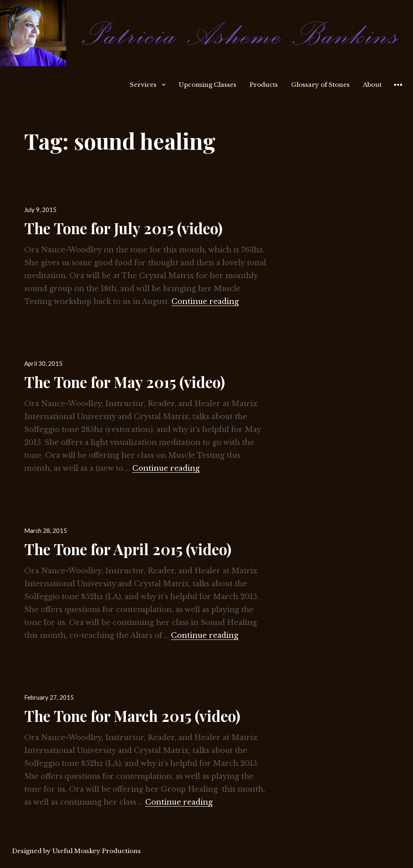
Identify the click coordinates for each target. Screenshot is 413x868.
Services (143, 85)
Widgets (398, 91)
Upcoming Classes (208, 85)
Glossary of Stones (320, 85)
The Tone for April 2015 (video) (128, 549)
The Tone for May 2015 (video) (125, 382)
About (372, 85)
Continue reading (205, 302)
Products (264, 85)
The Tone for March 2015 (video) (132, 716)
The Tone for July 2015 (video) (123, 228)
